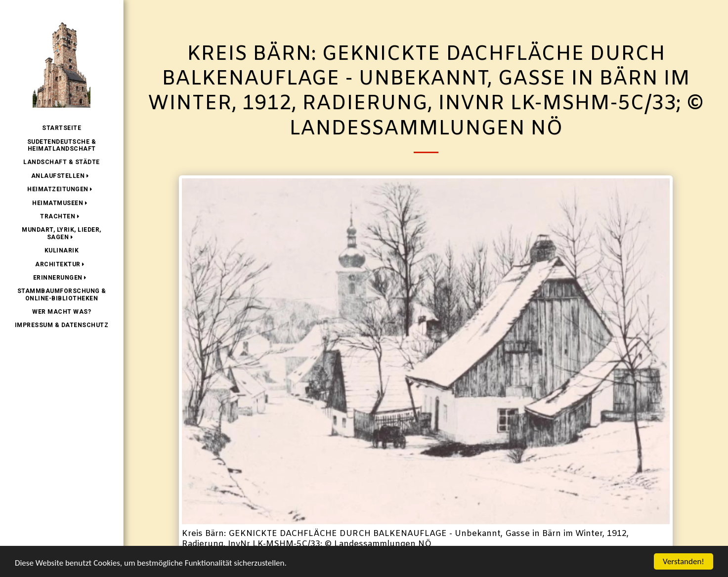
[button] (62, 176)
